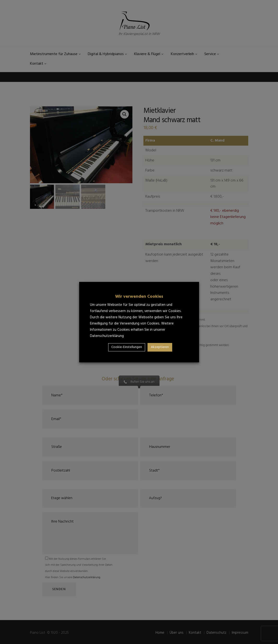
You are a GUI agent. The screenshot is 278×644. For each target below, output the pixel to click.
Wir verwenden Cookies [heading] (139, 297)
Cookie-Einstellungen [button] (127, 347)
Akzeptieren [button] (160, 347)
